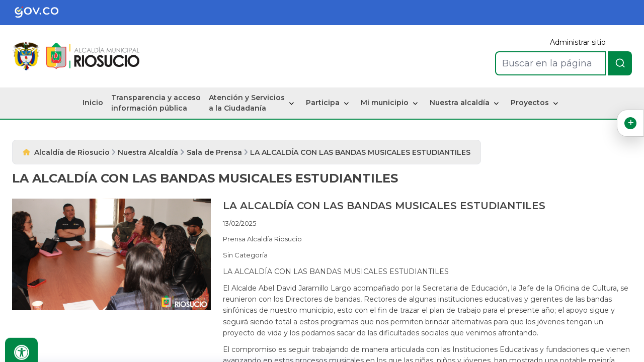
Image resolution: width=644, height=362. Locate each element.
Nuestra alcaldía (460, 103)
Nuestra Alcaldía (148, 152)
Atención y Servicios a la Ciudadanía (247, 103)
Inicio (93, 103)
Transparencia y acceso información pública (156, 103)
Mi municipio (385, 103)
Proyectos (530, 103)
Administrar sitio (578, 42)
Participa (323, 103)
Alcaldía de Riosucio (72, 152)
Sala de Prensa (214, 152)
